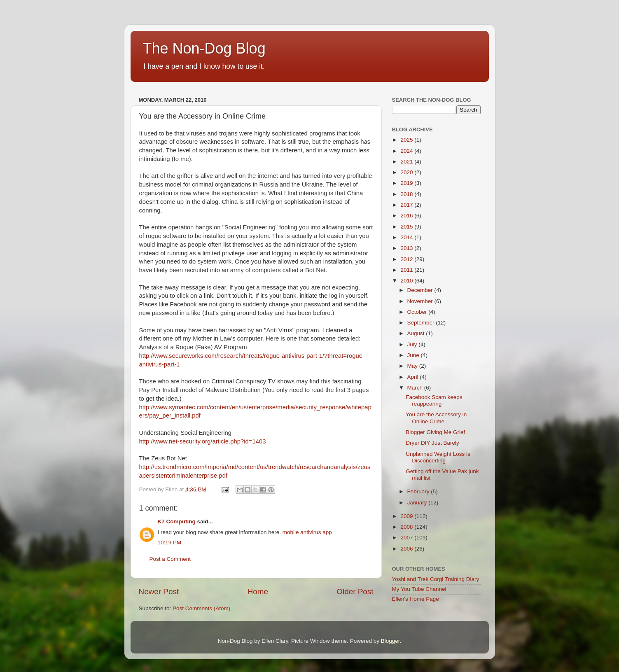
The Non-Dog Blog (204, 48)
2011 (407, 270)
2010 (407, 281)
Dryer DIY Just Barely (432, 443)
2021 (407, 162)
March (416, 388)
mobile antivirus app (307, 532)
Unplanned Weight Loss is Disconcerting (438, 457)
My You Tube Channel (419, 589)
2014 (407, 237)
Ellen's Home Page (416, 599)
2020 (407, 172)
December (421, 290)
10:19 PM (170, 542)
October (418, 312)
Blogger (390, 641)
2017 (407, 205)
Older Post (355, 591)
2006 (407, 549)
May (413, 366)
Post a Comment (170, 559)
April (414, 377)
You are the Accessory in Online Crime (436, 418)
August (417, 333)
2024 (407, 151)
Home (258, 591)
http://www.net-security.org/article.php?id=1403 (203, 441)
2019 (407, 183)
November (421, 301)
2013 (407, 248)
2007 (407, 538)
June (414, 355)
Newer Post (159, 591)
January (418, 503)
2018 (407, 194)
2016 (407, 216)
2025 (407, 140)
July (413, 344)
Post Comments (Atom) (201, 608)
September (422, 323)
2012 (407, 259)
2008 (407, 527)
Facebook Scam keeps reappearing (434, 400)
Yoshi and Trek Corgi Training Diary (436, 579)
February (419, 491)
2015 (407, 227)
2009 (407, 516)
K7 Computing (177, 521)
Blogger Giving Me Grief (435, 432)
